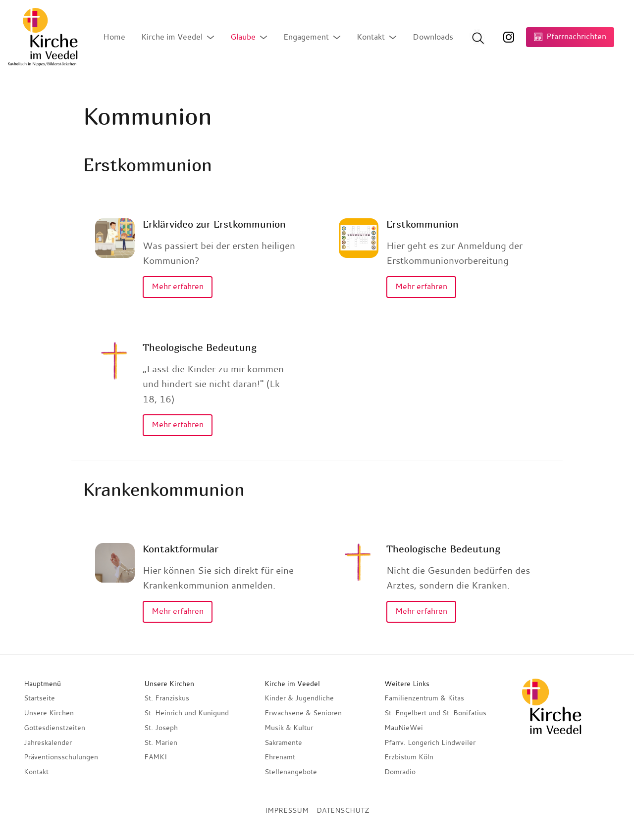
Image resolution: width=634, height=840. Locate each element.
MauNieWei (404, 728)
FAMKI (156, 757)
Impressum (287, 810)
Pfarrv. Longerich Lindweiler (430, 742)
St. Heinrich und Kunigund (186, 713)
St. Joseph (161, 728)
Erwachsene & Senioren (303, 713)
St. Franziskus (167, 698)
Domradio (400, 772)
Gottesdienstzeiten (54, 728)
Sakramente (283, 742)
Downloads (433, 37)
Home (114, 37)
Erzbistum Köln (409, 757)
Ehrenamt (280, 757)
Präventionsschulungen (61, 757)
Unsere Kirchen (49, 713)
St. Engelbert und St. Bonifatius (435, 713)
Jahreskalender (48, 742)
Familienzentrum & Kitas (424, 698)
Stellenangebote (291, 772)
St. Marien (161, 742)
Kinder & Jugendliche (299, 698)
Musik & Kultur (289, 728)
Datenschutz (343, 810)
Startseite (39, 698)
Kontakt (36, 772)
